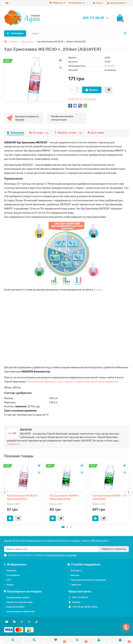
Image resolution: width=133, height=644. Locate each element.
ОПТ (9, 580)
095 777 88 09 (80, 597)
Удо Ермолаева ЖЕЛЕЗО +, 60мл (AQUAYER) (23, 497)
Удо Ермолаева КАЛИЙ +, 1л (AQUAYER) (109, 497)
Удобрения (27, 42)
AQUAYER (110, 66)
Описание (15, 133)
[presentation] (5, 493)
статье (98, 290)
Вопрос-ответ (68, 133)
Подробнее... (14, 444)
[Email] (51, 549)
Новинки (11, 571)
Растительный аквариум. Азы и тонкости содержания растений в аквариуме (72, 382)
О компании (13, 575)
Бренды (75, 575)
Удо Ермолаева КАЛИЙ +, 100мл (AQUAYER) (65, 497)
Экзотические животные (21, 611)
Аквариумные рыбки (18, 597)
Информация (15, 564)
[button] (63, 527)
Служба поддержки (84, 564)
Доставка (96, 133)
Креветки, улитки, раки (20, 602)
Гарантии (76, 585)
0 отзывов (90, 99)
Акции (10, 585)
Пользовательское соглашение (88, 580)
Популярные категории (23, 591)
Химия (14, 42)
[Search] (79, 33)
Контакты (76, 571)
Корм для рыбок (16, 607)
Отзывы (39, 133)
